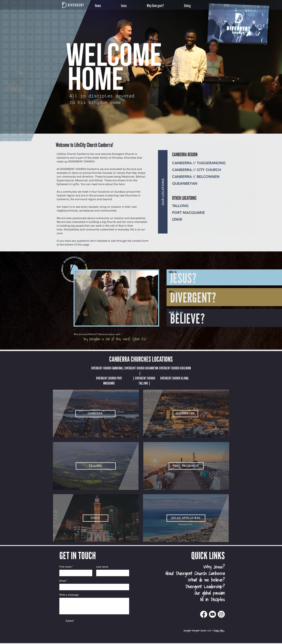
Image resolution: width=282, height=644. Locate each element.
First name (66, 567)
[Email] (93, 587)
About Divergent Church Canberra (195, 573)
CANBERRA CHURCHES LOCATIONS (141, 359)
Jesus (75, 173)
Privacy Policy (219, 631)
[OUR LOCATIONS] (163, 192)
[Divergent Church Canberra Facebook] (204, 614)
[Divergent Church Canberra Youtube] (212, 614)
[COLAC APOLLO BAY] (186, 518)
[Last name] (112, 573)
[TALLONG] (96, 466)
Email (63, 581)
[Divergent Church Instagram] (221, 614)
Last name (102, 567)
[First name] (75, 573)
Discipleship (71, 229)
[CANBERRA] (95, 414)
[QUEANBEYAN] (185, 414)
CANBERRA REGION (185, 154)
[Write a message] (94, 606)
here (122, 184)
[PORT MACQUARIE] (186, 466)
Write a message (69, 595)
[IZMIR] (95, 518)
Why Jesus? (214, 567)
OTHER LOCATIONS (184, 198)
